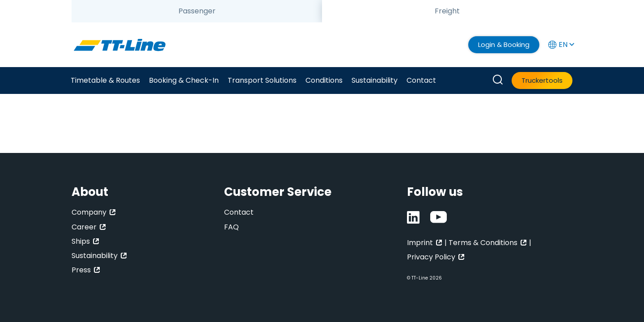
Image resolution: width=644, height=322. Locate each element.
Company (89, 212)
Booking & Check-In (184, 80)
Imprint (420, 243)
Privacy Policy (431, 257)
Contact (421, 80)
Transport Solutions (262, 80)
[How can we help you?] (498, 80)
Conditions (324, 80)
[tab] (197, 11)
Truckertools (542, 80)
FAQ (231, 227)
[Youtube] (439, 217)
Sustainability (375, 80)
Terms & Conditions (483, 243)
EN (560, 44)
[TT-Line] (120, 45)
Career (84, 227)
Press (81, 270)
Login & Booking (504, 44)
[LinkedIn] (413, 217)
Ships (81, 241)
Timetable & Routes (105, 80)
